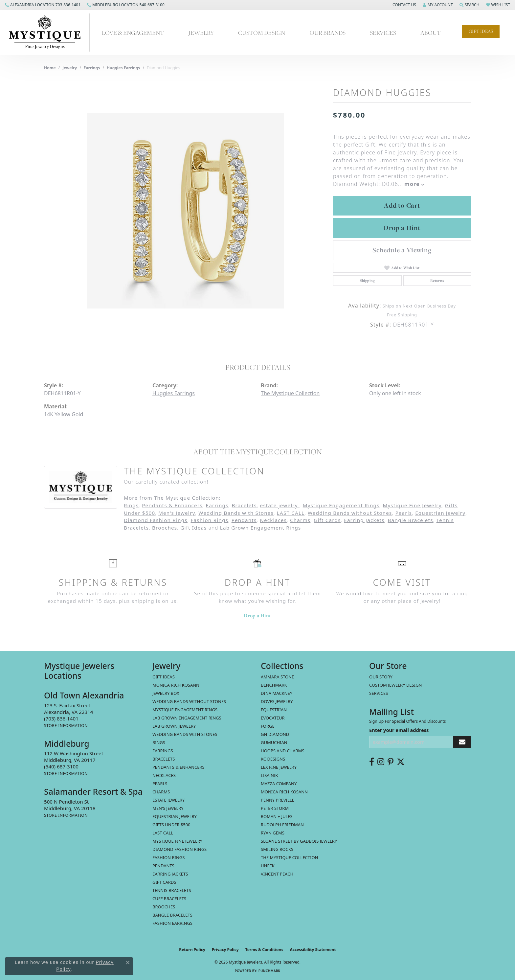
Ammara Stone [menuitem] (277, 677)
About (431, 33)
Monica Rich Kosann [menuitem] (284, 792)
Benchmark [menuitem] (274, 685)
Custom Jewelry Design (396, 685)
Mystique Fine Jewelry (412, 505)
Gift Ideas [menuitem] (164, 677)
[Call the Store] (61, 718)
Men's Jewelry (177, 513)
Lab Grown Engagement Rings (261, 528)
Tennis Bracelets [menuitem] (172, 890)
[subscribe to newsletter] (462, 742)
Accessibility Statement (313, 950)
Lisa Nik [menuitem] (269, 775)
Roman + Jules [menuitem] (277, 816)
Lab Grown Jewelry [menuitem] (174, 726)
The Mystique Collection (290, 393)
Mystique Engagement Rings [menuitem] (185, 710)
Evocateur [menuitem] (273, 718)
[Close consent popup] (128, 963)
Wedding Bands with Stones (236, 513)
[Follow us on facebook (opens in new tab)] (372, 762)
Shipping (368, 281)
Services (383, 33)
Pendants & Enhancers (172, 505)
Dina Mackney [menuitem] (277, 693)
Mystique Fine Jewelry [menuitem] (177, 841)
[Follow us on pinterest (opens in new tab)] (391, 762)
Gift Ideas (481, 31)
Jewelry (201, 33)
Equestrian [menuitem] (274, 710)
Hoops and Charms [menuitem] (283, 751)
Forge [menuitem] (268, 726)
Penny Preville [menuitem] (278, 800)
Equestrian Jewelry (440, 513)
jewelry (70, 68)
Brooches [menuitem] (164, 907)
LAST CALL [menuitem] (163, 833)
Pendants (244, 520)
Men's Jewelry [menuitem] (168, 808)
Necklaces (273, 520)
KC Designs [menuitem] (273, 759)
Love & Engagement (133, 33)
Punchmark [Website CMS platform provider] (269, 971)
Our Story (381, 677)
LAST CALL (291, 513)
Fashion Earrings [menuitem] (172, 923)
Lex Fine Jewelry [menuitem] (279, 767)
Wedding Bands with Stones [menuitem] (185, 734)
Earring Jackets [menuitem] (170, 874)
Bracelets (244, 505)
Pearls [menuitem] (160, 784)
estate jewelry (280, 505)
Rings (131, 505)
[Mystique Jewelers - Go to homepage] (48, 33)
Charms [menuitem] (161, 792)
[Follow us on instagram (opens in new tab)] (381, 762)
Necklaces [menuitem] (164, 775)
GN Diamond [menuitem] (275, 734)
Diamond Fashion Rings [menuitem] (179, 849)
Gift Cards (327, 520)
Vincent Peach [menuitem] (277, 874)
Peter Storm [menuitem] (275, 808)
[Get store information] (66, 726)
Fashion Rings (209, 520)
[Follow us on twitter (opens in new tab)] (401, 762)
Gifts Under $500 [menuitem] (171, 825)
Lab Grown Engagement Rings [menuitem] (187, 718)
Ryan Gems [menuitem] (273, 833)
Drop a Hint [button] (402, 228)
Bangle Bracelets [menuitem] (172, 915)
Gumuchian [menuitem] (274, 742)
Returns (437, 281)
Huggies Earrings (123, 68)
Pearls (403, 513)
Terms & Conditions (264, 950)
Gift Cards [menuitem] (164, 882)
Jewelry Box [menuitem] (166, 693)
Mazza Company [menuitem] (279, 784)
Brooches (165, 528)
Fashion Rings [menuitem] (168, 857)
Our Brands (328, 33)
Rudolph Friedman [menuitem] (282, 825)
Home (50, 68)
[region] (185, 211)
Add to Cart (402, 205)
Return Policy (192, 950)
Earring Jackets (364, 520)
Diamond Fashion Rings (156, 520)
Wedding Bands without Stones (350, 513)
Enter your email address (399, 730)
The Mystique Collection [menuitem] (290, 857)
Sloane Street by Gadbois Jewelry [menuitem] (299, 841)
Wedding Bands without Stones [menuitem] (189, 701)
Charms (300, 520)
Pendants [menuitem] (163, 866)
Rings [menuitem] (159, 742)
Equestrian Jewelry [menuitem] (175, 816)
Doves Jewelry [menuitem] (277, 701)
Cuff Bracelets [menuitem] (169, 899)
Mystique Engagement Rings (341, 505)
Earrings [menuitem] (163, 751)
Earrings (92, 68)
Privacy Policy (225, 950)
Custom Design (262, 33)
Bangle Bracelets (411, 520)
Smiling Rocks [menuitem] (277, 849)
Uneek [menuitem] (268, 866)
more (414, 184)
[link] (43, 5)
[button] (404, 5)
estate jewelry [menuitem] (168, 800)
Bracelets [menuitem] (164, 759)
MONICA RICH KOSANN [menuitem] (176, 685)
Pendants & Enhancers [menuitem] (179, 767)
